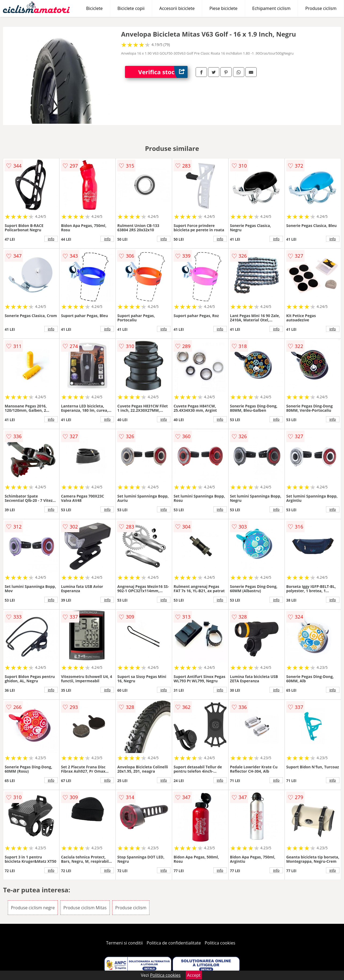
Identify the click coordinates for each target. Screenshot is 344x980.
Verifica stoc (163, 72)
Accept (194, 975)
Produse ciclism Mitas (85, 908)
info (51, 239)
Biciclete (94, 8)
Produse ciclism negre (33, 908)
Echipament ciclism (271, 8)
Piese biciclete (223, 8)
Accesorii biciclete (177, 8)
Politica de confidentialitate (174, 943)
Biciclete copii (131, 8)
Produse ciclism (321, 8)
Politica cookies (220, 943)
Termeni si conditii (125, 943)
